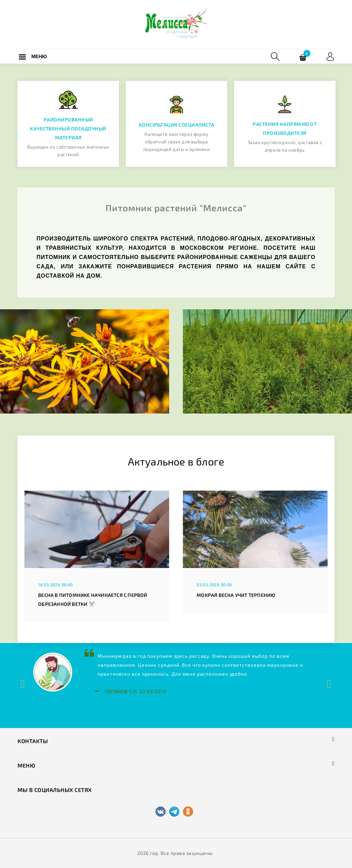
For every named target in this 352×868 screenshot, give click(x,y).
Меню (39, 56)
